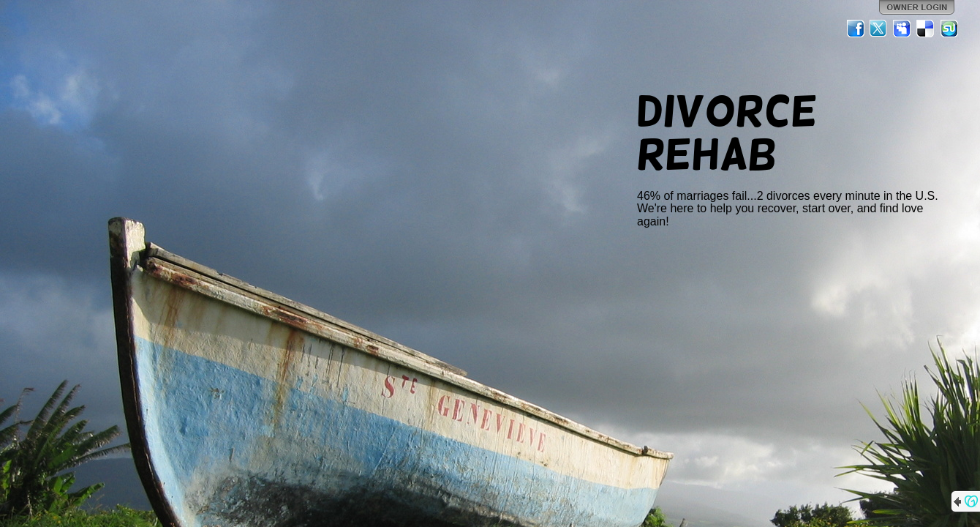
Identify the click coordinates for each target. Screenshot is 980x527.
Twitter (879, 29)
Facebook (856, 29)
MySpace (902, 29)
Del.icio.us (926, 29)
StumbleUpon (949, 29)
